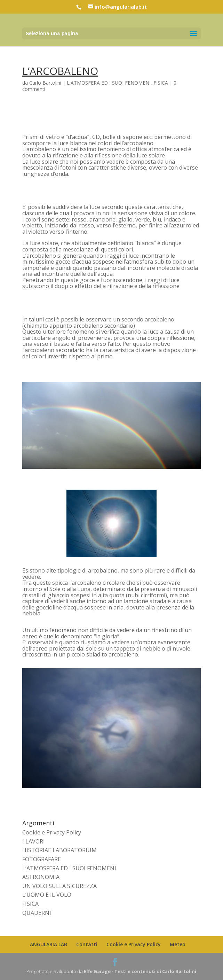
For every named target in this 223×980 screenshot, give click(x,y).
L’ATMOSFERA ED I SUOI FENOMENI (69, 868)
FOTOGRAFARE (42, 859)
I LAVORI (34, 841)
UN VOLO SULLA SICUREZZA (59, 886)
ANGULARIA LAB (49, 944)
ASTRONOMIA (41, 877)
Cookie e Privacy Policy (52, 832)
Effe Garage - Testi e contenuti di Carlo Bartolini (140, 971)
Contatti (87, 944)
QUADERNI (37, 913)
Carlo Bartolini (45, 83)
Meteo (178, 944)
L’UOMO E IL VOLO (47, 895)
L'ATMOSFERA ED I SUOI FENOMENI (109, 83)
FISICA (161, 83)
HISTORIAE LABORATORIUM (59, 850)
